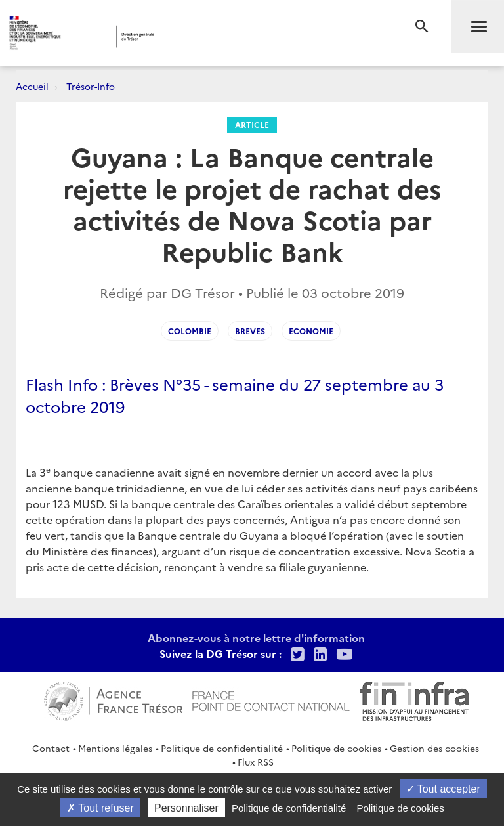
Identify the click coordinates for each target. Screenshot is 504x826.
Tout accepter (443, 789)
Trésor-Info (91, 86)
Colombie (190, 331)
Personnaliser (186, 808)
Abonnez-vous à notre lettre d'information (256, 638)
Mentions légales (115, 748)
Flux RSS (256, 762)
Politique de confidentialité (222, 748)
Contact (51, 748)
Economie (311, 331)
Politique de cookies (336, 748)
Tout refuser (100, 808)
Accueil (32, 86)
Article (252, 124)
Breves (250, 331)
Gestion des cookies (434, 748)
